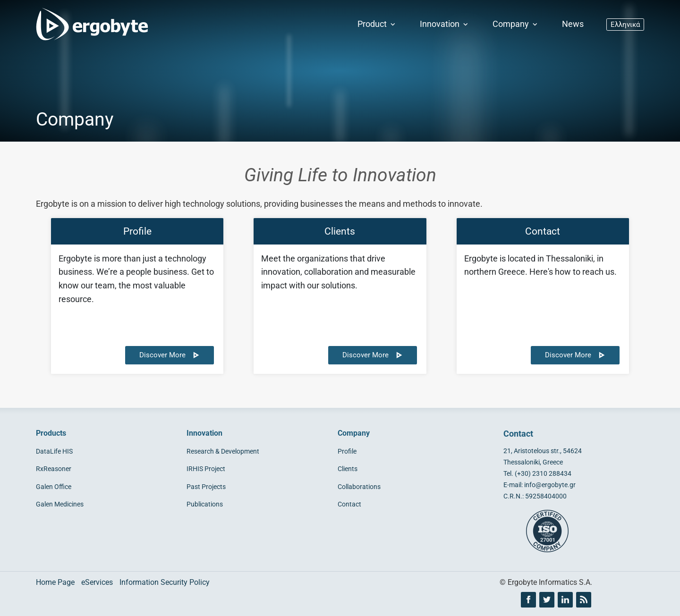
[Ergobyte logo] (90, 25)
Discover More (170, 355)
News (573, 24)
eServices (97, 582)
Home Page (55, 582)
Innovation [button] (445, 24)
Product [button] (377, 24)
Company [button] (516, 24)
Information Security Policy (165, 582)
